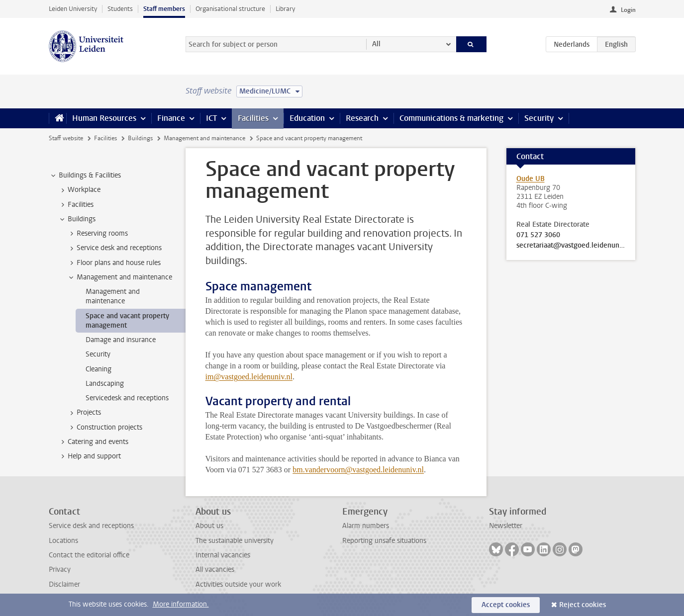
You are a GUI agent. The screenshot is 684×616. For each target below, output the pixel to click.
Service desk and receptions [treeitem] (114, 248)
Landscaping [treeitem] (105, 384)
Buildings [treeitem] (77, 219)
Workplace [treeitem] (79, 190)
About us (209, 526)
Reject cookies (583, 605)
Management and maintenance (204, 138)
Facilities (253, 118)
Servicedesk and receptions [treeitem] (127, 398)
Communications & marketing (451, 118)
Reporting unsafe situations (384, 541)
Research (362, 118)
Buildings (140, 138)
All (376, 44)
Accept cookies (506, 605)
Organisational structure (230, 9)
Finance (171, 118)
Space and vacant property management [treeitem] (127, 321)
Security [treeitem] (98, 354)
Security (539, 118)
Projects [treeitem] (84, 413)
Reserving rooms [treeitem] (98, 234)
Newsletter (506, 526)
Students (120, 9)
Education (307, 118)
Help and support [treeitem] (90, 456)
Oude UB (531, 179)
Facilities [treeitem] (76, 205)
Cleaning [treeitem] (98, 369)
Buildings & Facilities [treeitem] (85, 176)
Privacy (60, 570)
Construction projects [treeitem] (105, 428)
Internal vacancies (223, 555)
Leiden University (73, 9)
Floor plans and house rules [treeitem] (114, 263)
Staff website (66, 138)
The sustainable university (235, 541)
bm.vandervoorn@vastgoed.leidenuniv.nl (358, 470)
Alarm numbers (366, 526)
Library (285, 9)
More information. (181, 604)
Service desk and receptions (91, 526)
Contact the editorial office (89, 555)
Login (628, 10)
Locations (63, 541)
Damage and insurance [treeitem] (121, 340)
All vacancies (215, 570)
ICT (211, 118)
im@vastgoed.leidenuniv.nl (249, 377)
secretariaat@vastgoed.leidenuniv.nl (571, 246)
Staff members (164, 9)
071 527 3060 (538, 235)
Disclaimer (64, 584)
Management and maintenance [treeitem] (120, 277)
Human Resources (104, 118)
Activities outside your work (238, 584)
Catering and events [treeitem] (93, 442)
